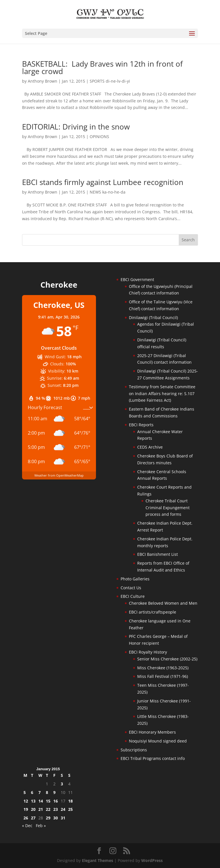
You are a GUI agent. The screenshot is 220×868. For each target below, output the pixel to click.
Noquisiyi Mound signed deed (158, 741)
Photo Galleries (135, 579)
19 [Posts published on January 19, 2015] (26, 809)
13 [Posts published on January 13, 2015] (33, 801)
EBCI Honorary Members (152, 732)
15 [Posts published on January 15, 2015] (48, 801)
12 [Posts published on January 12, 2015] (26, 801)
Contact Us (131, 588)
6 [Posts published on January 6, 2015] (32, 792)
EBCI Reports (141, 425)
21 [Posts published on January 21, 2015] (41, 809)
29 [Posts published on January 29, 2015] (48, 818)
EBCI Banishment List (158, 554)
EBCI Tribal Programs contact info (153, 758)
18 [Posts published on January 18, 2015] (70, 801)
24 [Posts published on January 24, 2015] (63, 809)
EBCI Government (137, 279)
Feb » (41, 826)
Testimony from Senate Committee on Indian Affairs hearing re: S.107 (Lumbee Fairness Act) (162, 394)
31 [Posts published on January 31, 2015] (63, 818)
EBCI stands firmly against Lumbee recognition (103, 182)
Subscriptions (134, 750)
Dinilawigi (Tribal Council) (153, 317)
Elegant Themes (98, 860)
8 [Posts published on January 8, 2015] (47, 792)
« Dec (27, 826)
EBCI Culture (133, 596)
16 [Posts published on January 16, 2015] (56, 801)
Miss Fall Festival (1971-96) (163, 676)
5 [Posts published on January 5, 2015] (25, 792)
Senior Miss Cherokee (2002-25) (167, 659)
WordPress (152, 860)
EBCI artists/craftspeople (153, 612)
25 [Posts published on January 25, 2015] (70, 809)
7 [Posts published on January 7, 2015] (40, 792)
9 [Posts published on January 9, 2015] (54, 792)
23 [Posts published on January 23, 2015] (56, 809)
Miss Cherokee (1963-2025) (163, 668)
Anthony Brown (43, 81)
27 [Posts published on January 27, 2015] (33, 818)
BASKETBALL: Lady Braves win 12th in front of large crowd (102, 67)
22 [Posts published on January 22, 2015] (48, 809)
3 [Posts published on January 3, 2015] (62, 784)
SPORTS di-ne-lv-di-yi (110, 81)
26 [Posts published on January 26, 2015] (26, 818)
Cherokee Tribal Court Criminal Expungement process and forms (168, 508)
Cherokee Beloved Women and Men (163, 603)
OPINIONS (99, 137)
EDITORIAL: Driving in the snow (79, 127)
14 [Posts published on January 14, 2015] (41, 801)
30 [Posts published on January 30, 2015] (56, 818)
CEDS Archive (150, 447)
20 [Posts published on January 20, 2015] (33, 809)
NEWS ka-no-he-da (108, 192)
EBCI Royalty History (148, 652)
